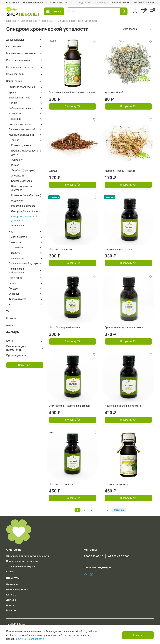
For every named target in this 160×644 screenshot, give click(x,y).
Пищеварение (17, 258)
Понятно (138, 635)
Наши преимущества (35, 3)
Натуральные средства (20, 67)
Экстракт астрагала (117, 484)
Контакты (56, 3)
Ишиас (15, 165)
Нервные (47, 21)
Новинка (11, 318)
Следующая (119, 510)
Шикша (53, 171)
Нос (11, 232)
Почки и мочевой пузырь (23, 263)
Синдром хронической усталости (24, 218)
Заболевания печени (21, 108)
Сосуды (13, 288)
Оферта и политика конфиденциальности (27, 556)
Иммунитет (15, 114)
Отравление (16, 248)
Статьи (10, 572)
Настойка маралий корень (64, 327)
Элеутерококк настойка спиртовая (69, 406)
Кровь (12, 92)
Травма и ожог (17, 299)
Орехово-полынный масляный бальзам (72, 92)
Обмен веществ (18, 237)
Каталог (54, 11)
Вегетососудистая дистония (22, 188)
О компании (13, 3)
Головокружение (21, 145)
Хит (8, 311)
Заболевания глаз (19, 98)
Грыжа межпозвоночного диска (26, 153)
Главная (11, 21)
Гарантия (11, 610)
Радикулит (18, 201)
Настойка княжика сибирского (123, 406)
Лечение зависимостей (22, 129)
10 (107, 510)
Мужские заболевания (22, 135)
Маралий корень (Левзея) (120, 171)
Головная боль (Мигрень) (26, 195)
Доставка (11, 600)
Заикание (17, 160)
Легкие (13, 103)
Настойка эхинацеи (60, 249)
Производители (15, 74)
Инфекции (15, 119)
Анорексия (17, 176)
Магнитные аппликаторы (21, 53)
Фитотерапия (14, 47)
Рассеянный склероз (23, 206)
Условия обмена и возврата (21, 567)
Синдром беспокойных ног (27, 211)
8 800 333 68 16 (121, 3)
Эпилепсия (18, 226)
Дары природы (15, 40)
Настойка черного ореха (119, 249)
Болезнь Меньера (22, 181)
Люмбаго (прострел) (23, 170)
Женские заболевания (22, 87)
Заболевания (29, 21)
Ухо (11, 304)
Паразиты (15, 253)
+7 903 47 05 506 (144, 3)
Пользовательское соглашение (22, 561)
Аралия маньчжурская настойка (124, 327)
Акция (10, 325)
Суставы (14, 294)
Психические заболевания (16, 271)
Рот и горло (16, 278)
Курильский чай (114, 92)
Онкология (15, 242)
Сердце (13, 283)
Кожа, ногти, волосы (21, 124)
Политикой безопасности (29, 639)
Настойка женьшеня (61, 484)
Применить (25, 365)
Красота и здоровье (18, 60)
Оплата (10, 605)
